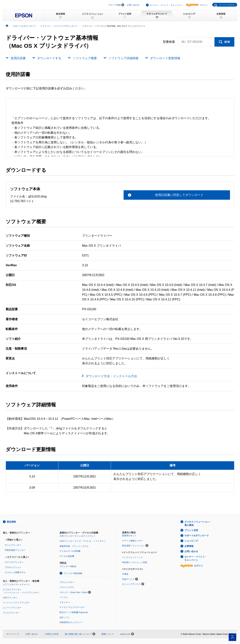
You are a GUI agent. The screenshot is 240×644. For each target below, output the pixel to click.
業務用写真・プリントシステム (74, 546)
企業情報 (189, 546)
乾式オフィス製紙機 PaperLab (74, 612)
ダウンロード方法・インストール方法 (111, 376)
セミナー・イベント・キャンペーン (166, 5)
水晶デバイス (128, 579)
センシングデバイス (131, 584)
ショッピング (191, 541)
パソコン (64, 597)
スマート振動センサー (132, 541)
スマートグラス (67, 587)
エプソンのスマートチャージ (16, 584)
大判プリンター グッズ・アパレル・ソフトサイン (83, 541)
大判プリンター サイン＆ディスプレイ (77, 536)
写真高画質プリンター (15, 550)
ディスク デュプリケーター (72, 607)
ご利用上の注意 (51, 634)
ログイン (197, 5)
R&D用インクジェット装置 (135, 562)
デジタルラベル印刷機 (70, 551)
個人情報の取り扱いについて (80, 634)
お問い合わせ (133, 5)
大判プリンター (10, 598)
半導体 (125, 574)
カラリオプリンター (14, 562)
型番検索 (169, 42)
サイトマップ (13, 634)
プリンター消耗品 (68, 566)
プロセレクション (13, 567)
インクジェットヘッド (132, 557)
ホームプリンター (13, 545)
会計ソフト (65, 617)
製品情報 (11, 522)
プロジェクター (67, 582)
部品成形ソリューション (134, 546)
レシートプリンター (12, 608)
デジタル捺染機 (67, 556)
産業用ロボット (129, 536)
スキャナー (65, 602)
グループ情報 (115, 5)
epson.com (125, 634)
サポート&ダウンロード (197, 536)
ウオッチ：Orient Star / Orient (74, 592)
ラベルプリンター (11, 613)
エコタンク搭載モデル (15, 572)
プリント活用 (191, 530)
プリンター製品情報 (73, 573)
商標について (108, 634)
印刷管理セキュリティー (71, 622)
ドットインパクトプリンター (16, 603)
